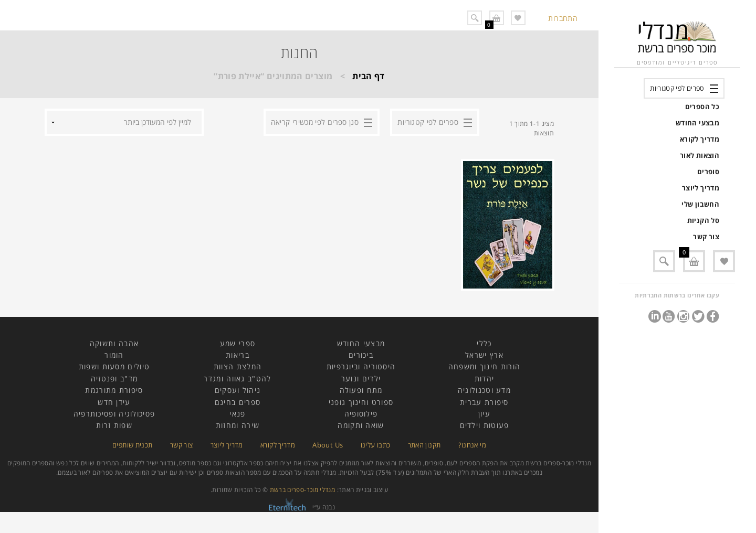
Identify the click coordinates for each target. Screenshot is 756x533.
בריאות (238, 355)
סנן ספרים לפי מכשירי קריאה (315, 122)
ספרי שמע (238, 343)
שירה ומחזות (238, 425)
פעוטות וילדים (485, 425)
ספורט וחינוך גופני (361, 402)
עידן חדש (114, 402)
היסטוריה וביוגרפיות (361, 366)
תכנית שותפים (132, 445)
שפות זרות (114, 425)
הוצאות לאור (700, 155)
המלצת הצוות (238, 366)
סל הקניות (703, 220)
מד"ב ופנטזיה (114, 379)
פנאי (237, 414)
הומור (114, 355)
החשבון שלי (700, 204)
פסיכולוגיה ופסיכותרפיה (114, 414)
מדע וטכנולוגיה (484, 390)
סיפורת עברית (484, 402)
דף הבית (369, 76)
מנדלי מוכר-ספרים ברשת (303, 490)
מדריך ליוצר (701, 188)
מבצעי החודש (697, 123)
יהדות (485, 379)
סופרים (708, 172)
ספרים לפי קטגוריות (677, 88)
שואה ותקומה (361, 425)
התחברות (563, 18)
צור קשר (706, 237)
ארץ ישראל (484, 355)
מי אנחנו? (472, 445)
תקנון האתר (424, 445)
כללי (484, 343)
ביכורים (361, 355)
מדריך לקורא (700, 139)
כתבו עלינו (376, 445)
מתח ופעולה (361, 390)
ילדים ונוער (361, 379)
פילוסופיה (361, 414)
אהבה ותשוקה (114, 343)
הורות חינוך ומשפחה (484, 366)
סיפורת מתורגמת (114, 390)
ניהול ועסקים (238, 390)
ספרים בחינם (238, 402)
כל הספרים (702, 106)
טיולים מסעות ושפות (114, 366)
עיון (484, 414)
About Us (328, 445)
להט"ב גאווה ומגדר (237, 379)
